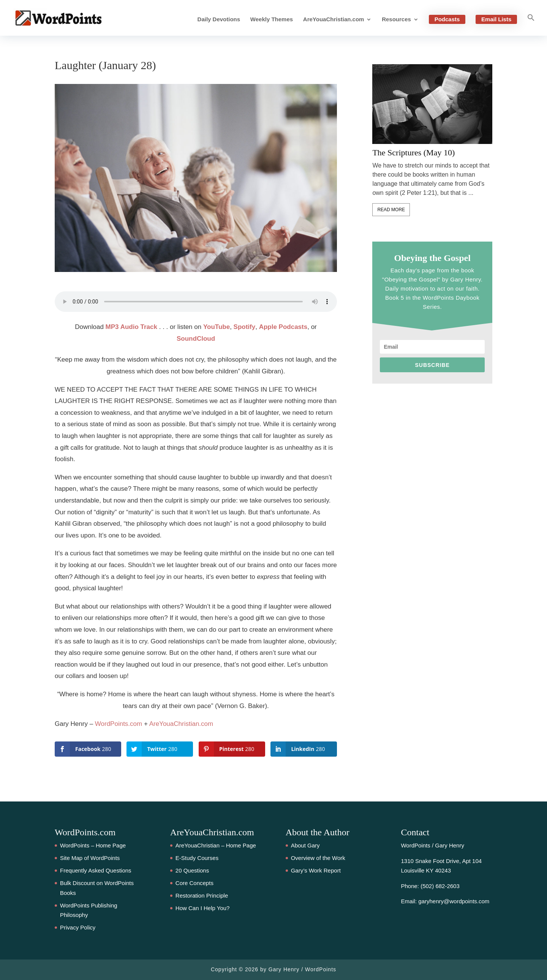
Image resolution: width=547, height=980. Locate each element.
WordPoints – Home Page (93, 845)
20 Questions (192, 870)
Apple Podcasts (283, 327)
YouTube (217, 327)
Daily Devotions (219, 20)
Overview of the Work (318, 858)
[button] (531, 25)
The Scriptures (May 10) (413, 153)
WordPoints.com (119, 724)
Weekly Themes (272, 20)
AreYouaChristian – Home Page (216, 845)
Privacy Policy (78, 927)
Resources (396, 20)
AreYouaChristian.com (334, 20)
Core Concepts (194, 883)
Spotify (245, 327)
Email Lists (496, 19)
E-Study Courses (197, 858)
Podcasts (447, 19)
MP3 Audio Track (131, 327)
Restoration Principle (202, 895)
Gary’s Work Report (316, 870)
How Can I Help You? (203, 908)
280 (13, 454)
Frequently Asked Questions (96, 870)
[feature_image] (432, 104)
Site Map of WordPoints (90, 858)
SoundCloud (196, 339)
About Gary (305, 845)
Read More (391, 210)
